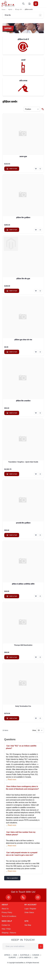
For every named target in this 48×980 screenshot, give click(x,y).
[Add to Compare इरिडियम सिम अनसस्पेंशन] (40, 413)
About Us (5, 909)
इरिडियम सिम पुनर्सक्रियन (23, 218)
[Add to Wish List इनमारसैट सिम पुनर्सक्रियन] (36, 535)
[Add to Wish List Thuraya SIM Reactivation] (36, 657)
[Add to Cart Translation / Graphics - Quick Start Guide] (12, 474)
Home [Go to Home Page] (4, 10)
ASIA (15, 955)
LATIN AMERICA (25, 958)
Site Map (28, 925)
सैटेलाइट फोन (18, 10)
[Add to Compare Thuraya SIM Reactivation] (40, 657)
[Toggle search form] (23, 4)
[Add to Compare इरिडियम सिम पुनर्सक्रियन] (40, 230)
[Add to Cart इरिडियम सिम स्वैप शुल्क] (12, 291)
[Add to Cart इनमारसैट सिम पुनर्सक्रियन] (12, 535)
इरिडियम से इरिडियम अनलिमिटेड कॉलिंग (23, 584)
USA (36, 958)
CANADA (36, 955)
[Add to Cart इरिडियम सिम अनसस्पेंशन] (12, 413)
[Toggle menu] (42, 4)
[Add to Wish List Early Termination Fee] (36, 718)
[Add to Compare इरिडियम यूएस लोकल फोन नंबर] (40, 352)
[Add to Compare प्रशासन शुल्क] (40, 169)
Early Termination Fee (23, 706)
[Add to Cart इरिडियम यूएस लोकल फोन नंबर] (12, 352)
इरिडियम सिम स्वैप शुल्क (23, 279)
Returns (13, 933)
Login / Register (30, 909)
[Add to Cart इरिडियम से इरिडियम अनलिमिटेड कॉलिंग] (12, 596)
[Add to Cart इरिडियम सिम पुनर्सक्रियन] (12, 230)
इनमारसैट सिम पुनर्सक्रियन (23, 523)
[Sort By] (32, 109)
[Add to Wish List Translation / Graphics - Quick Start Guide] (36, 474)
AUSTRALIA (25, 955)
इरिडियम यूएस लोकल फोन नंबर (23, 340)
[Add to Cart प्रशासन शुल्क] (12, 169)
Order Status (29, 912)
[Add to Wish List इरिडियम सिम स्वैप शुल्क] (36, 291)
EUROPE (12, 958)
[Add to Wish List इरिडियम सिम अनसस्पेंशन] (36, 413)
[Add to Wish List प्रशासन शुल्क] (36, 169)
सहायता (10, 10)
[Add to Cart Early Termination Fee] (12, 718)
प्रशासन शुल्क (23, 157)
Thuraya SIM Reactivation (23, 645)
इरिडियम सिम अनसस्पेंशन (23, 401)
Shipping (5, 933)
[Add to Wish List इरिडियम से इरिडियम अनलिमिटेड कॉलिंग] (36, 596)
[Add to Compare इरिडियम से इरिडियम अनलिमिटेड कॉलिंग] (40, 596)
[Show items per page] (40, 730)
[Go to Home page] (8, 4)
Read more (12, 779)
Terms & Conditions (9, 916)
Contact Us (6, 925)
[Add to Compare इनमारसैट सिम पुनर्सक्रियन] (40, 535)
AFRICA (7, 955)
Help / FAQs (6, 929)
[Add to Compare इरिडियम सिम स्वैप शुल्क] (40, 291)
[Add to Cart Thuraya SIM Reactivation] (12, 657)
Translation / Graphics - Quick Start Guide (23, 462)
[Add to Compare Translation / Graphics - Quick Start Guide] (40, 474)
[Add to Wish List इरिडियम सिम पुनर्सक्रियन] (36, 230)
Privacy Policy (7, 912)
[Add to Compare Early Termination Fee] (40, 718)
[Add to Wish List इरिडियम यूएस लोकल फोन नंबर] (36, 352)
